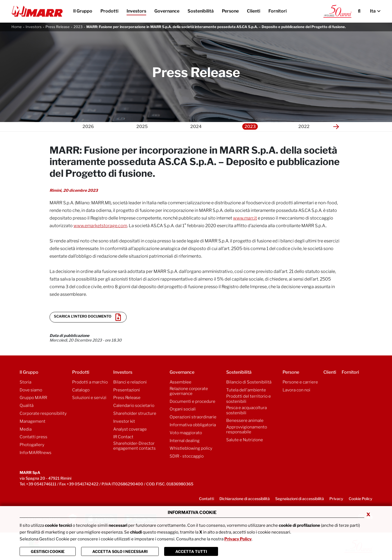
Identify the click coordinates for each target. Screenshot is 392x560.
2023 (78, 27)
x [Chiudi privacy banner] (368, 514)
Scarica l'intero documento (87, 317)
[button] (336, 127)
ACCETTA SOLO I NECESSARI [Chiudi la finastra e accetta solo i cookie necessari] (120, 551)
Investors (34, 27)
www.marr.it (245, 218)
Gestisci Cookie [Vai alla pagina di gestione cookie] (48, 551)
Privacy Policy (238, 539)
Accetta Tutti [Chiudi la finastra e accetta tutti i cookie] (191, 551)
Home (17, 27)
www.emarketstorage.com (100, 226)
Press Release (58, 27)
